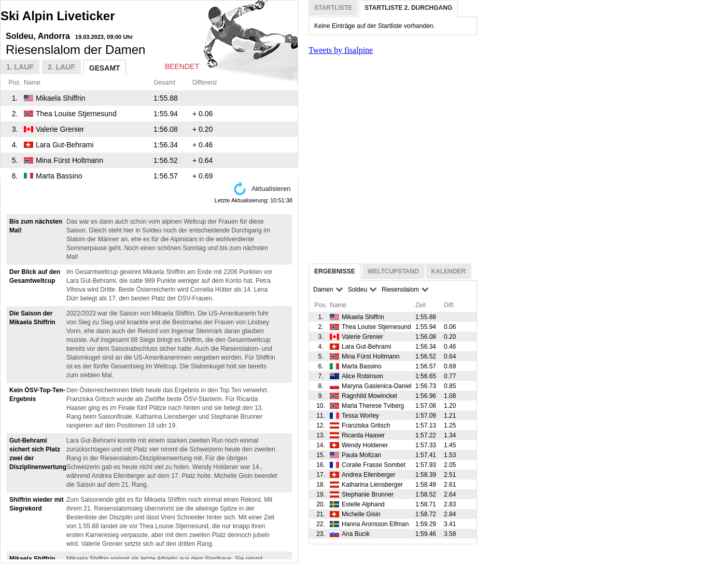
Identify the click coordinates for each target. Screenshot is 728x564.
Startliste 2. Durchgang (408, 8)
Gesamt (105, 68)
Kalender (449, 271)
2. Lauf (61, 67)
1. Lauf (20, 67)
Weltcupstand (393, 271)
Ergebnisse (335, 271)
